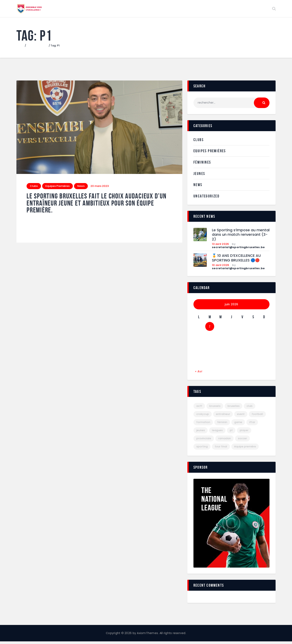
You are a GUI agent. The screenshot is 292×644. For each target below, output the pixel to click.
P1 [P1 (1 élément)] (231, 433)
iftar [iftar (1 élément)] (252, 425)
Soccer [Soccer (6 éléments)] (242, 441)
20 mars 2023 (100, 189)
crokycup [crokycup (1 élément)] (203, 417)
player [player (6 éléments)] (244, 433)
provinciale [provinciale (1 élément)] (204, 441)
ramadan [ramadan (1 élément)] (224, 441)
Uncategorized (206, 199)
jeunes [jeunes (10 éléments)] (201, 433)
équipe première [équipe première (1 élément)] (245, 449)
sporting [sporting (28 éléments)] (202, 449)
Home (20, 48)
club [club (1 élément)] (250, 409)
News (81, 189)
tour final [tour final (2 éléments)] (221, 449)
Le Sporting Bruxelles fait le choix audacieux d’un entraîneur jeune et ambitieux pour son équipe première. (97, 206)
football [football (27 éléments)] (257, 417)
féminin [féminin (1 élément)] (222, 425)
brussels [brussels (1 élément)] (215, 409)
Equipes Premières (57, 189)
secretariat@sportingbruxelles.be (238, 250)
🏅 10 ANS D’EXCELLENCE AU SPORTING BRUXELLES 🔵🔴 (236, 261)
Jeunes (199, 176)
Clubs (34, 189)
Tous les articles (37, 48)
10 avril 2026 (220, 268)
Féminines (202, 165)
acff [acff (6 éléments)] (199, 409)
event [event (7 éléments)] (241, 417)
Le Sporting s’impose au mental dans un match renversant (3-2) (241, 237)
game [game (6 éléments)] (238, 425)
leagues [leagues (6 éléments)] (217, 433)
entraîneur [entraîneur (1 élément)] (223, 417)
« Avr (199, 374)
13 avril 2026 (220, 247)
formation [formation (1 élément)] (203, 425)
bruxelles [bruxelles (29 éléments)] (233, 409)
